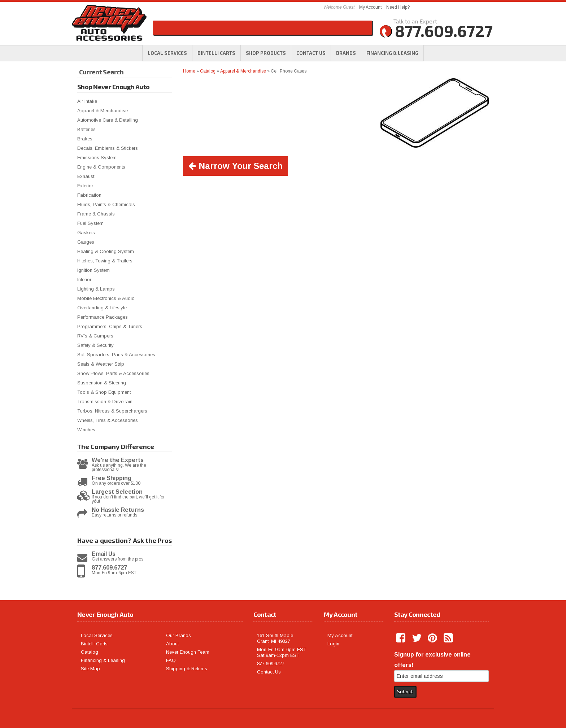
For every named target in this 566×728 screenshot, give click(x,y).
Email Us (104, 554)
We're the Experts (118, 460)
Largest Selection (117, 492)
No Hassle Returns (118, 510)
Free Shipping (112, 478)
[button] (266, 53)
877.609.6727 (109, 568)
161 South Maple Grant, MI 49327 (275, 638)
